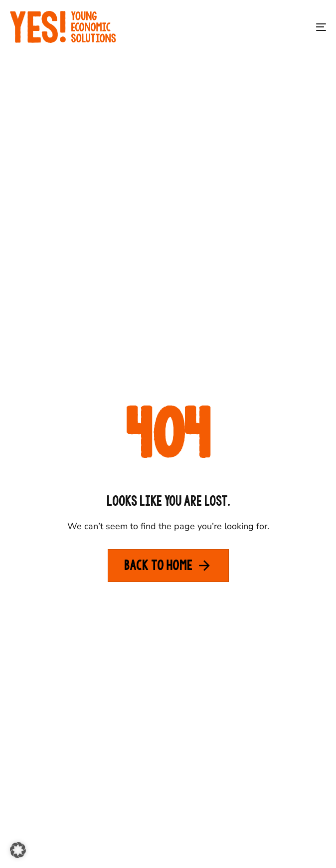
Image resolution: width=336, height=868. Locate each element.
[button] (18, 850)
